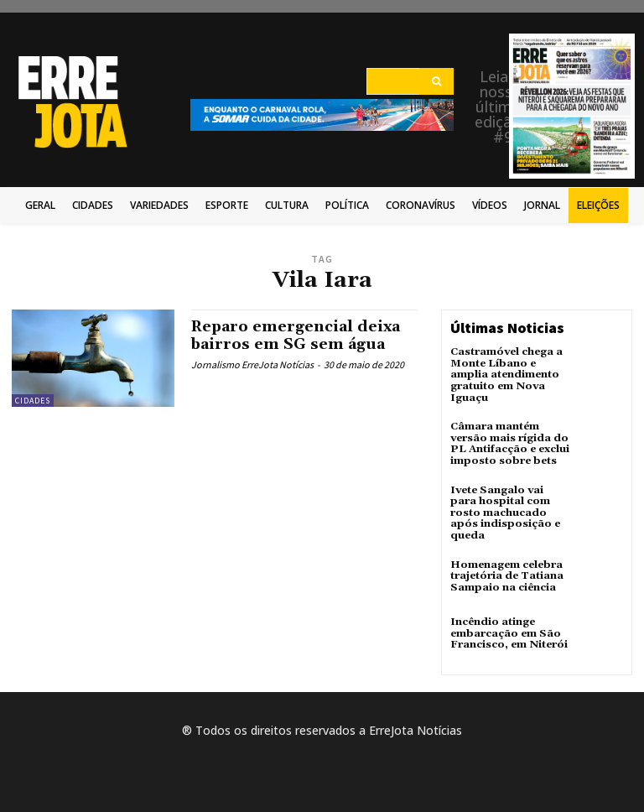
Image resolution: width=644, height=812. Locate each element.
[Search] (436, 81)
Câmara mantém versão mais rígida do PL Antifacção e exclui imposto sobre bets (509, 442)
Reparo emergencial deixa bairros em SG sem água (297, 335)
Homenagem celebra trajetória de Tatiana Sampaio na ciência (506, 571)
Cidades (33, 401)
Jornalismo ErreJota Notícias (252, 364)
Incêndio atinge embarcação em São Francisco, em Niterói (508, 628)
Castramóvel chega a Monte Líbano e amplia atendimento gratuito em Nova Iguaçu (506, 374)
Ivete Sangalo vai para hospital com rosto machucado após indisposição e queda (504, 509)
